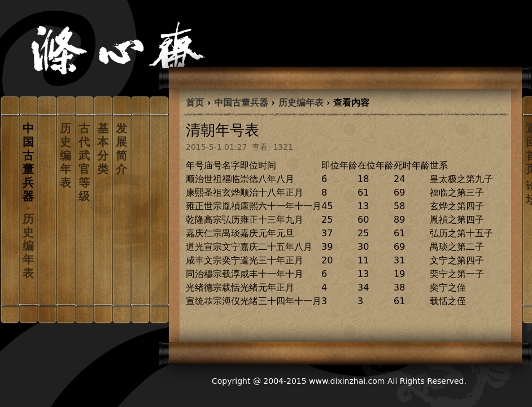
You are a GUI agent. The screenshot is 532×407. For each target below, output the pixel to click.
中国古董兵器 (241, 103)
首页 (195, 103)
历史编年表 (66, 155)
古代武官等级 (84, 162)
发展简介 (121, 149)
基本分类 (103, 149)
